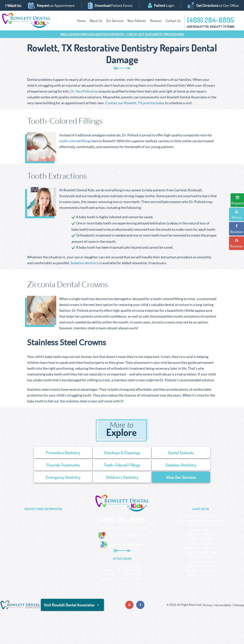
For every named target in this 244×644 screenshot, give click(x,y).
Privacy (208, 605)
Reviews (156, 21)
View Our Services (181, 477)
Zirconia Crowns (201, 557)
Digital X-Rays (201, 530)
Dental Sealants (181, 453)
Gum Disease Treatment (201, 525)
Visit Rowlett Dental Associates (72, 605)
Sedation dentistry (85, 263)
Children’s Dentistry (122, 477)
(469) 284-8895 (211, 20)
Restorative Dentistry (201, 548)
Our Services (115, 21)
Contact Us (173, 21)
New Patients (137, 21)
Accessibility (223, 605)
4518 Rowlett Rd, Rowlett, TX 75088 (210, 27)
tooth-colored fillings (75, 141)
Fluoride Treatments (63, 465)
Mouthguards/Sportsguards (201, 520)
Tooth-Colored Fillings (122, 465)
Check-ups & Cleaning (201, 534)
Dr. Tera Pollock (82, 91)
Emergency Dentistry (63, 477)
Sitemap (239, 605)
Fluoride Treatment (201, 543)
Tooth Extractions (201, 562)
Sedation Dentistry (181, 465)
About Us (96, 21)
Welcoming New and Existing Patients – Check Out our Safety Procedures (122, 34)
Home (81, 21)
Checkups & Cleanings (122, 453)
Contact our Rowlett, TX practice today (135, 103)
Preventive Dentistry (63, 453)
